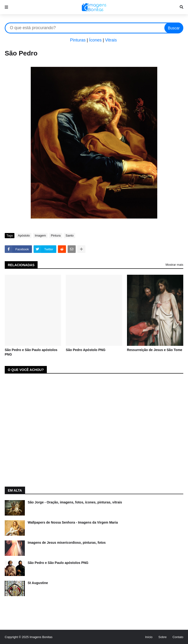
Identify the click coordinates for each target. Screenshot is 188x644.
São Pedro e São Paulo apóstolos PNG (31, 352)
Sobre (163, 637)
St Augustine (38, 583)
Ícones (95, 40)
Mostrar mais (174, 265)
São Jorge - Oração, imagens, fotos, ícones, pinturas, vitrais (75, 502)
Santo (70, 235)
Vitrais (111, 40)
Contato (178, 637)
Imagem (40, 235)
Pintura (56, 235)
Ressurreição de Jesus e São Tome (155, 350)
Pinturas (78, 40)
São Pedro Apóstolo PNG (86, 350)
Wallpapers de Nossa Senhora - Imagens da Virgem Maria (73, 522)
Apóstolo (24, 235)
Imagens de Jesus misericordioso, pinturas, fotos (67, 543)
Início (149, 637)
